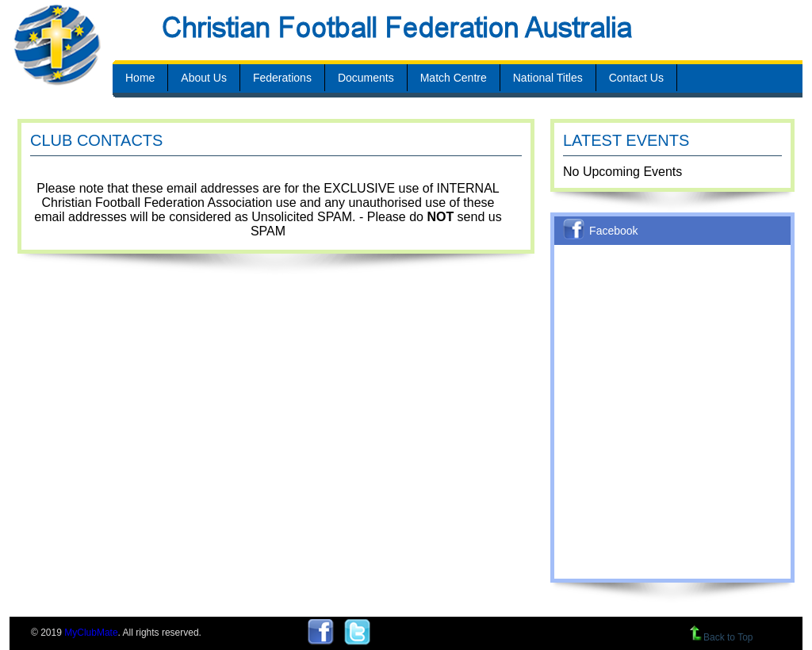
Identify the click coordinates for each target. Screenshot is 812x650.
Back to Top (721, 637)
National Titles (548, 78)
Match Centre (454, 78)
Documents (366, 78)
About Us (204, 78)
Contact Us (636, 78)
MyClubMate (91, 633)
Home (140, 78)
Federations (282, 78)
